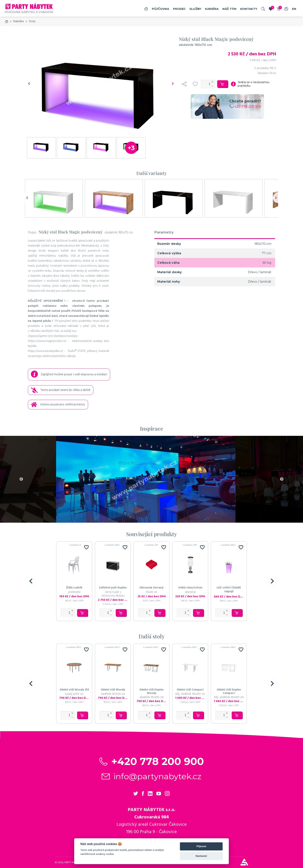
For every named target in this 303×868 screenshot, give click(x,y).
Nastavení (201, 856)
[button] (31, 581)
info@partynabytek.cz (158, 776)
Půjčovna (160, 9)
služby (195, 9)
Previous (21, 479)
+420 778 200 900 (245, 107)
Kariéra (212, 9)
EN (294, 9)
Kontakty (249, 9)
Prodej (179, 9)
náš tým (229, 9)
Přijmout (201, 846)
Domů (146, 9)
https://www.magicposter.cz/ (47, 341)
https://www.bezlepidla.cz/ (46, 351)
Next (282, 479)
